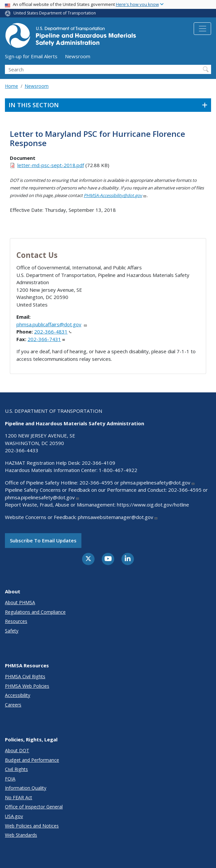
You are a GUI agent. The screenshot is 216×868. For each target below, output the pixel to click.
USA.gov (14, 816)
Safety (12, 631)
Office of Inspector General (34, 807)
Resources (16, 621)
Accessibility (18, 695)
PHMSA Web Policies (27, 686)
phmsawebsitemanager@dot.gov (118, 517)
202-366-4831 (53, 332)
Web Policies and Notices (32, 826)
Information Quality (26, 788)
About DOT (17, 750)
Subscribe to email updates (43, 540)
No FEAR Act (19, 797)
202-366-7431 (46, 339)
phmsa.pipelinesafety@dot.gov (158, 483)
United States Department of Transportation (55, 13)
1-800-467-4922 (118, 470)
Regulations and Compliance (35, 612)
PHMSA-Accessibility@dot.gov (115, 195)
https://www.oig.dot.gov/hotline (153, 505)
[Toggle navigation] (202, 29)
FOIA (10, 779)
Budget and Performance (32, 760)
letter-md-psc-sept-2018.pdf (51, 165)
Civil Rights (16, 769)
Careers (13, 705)
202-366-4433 (22, 450)
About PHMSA (20, 602)
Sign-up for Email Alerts (31, 56)
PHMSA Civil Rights (25, 676)
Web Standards (21, 835)
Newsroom (78, 56)
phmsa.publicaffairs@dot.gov (52, 324)
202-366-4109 (98, 463)
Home (11, 86)
